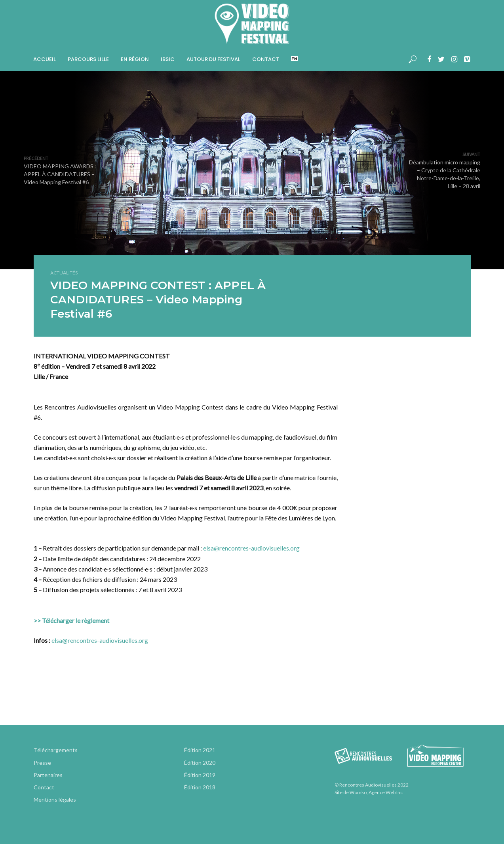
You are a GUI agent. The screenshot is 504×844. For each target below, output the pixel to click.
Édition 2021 (200, 750)
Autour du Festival (213, 59)
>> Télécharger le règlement (71, 620)
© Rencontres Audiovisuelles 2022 (372, 785)
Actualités (64, 273)
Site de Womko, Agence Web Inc (369, 792)
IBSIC (168, 59)
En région (135, 59)
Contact (266, 59)
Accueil (45, 59)
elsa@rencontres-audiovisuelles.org (251, 548)
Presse (42, 763)
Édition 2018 (200, 787)
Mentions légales (55, 799)
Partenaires (48, 775)
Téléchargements (56, 750)
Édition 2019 (200, 775)
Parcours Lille (88, 59)
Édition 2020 (200, 763)
